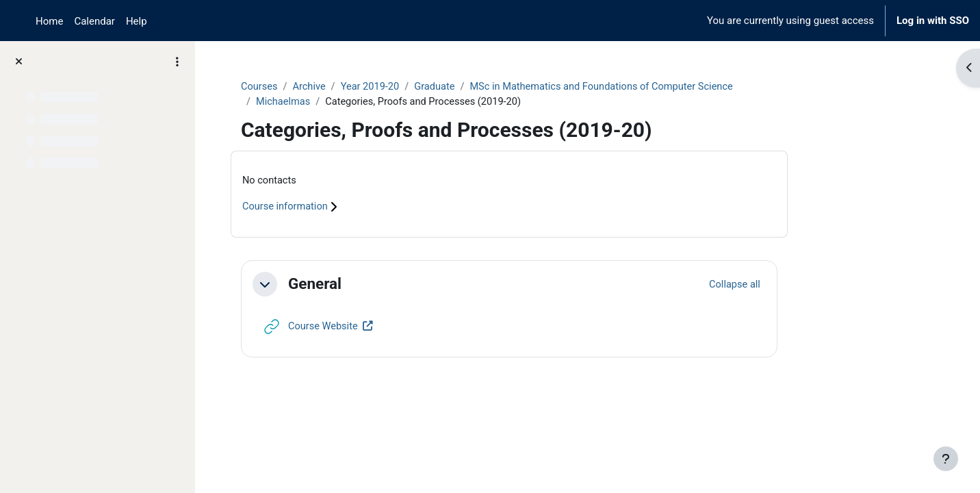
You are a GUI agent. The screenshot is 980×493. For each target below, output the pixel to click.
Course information (361, 208)
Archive (378, 87)
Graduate (507, 87)
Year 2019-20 (441, 87)
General (383, 285)
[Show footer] (946, 459)
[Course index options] (177, 62)
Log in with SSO (933, 21)
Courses (327, 87)
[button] (333, 286)
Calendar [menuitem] (94, 21)
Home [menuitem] (49, 21)
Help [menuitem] (137, 21)
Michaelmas (352, 103)
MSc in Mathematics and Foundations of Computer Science (678, 87)
